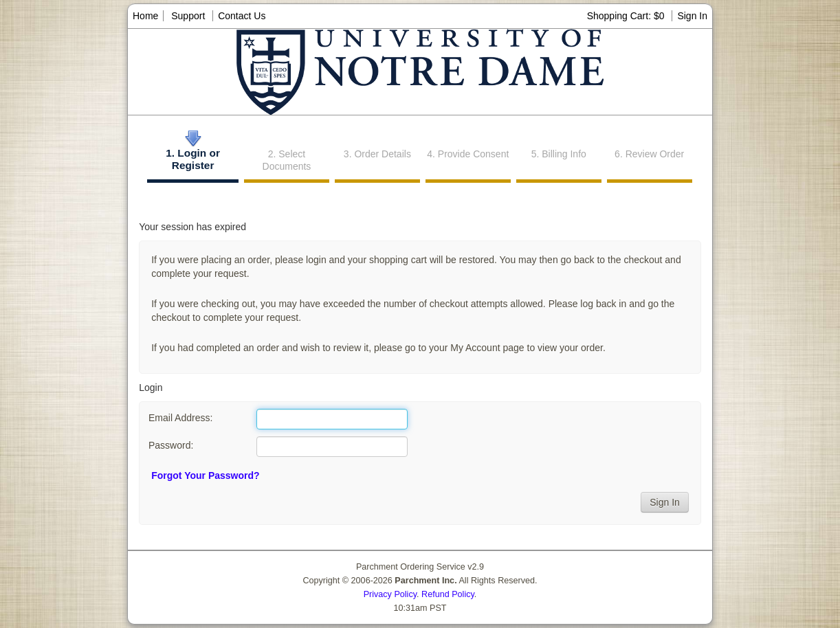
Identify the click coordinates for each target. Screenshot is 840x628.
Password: (171, 445)
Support (188, 16)
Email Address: (180, 418)
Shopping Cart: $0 (627, 16)
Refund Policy (448, 594)
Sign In (692, 16)
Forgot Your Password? (205, 475)
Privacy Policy (390, 594)
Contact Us (242, 16)
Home (145, 16)
